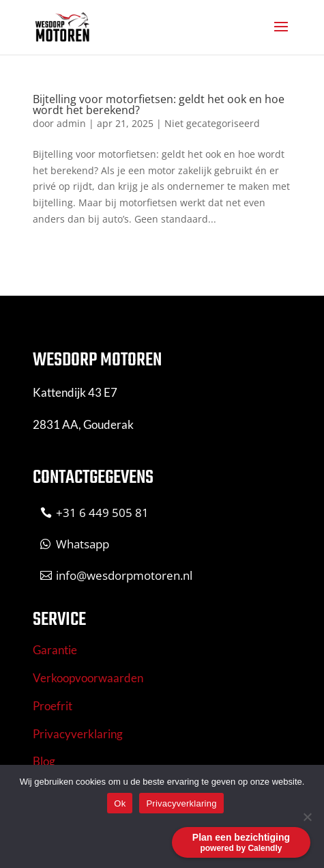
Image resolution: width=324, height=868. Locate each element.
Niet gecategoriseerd (212, 123)
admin (71, 123)
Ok (120, 803)
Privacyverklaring (78, 734)
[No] (307, 817)
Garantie (55, 650)
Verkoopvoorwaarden (88, 678)
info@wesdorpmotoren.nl (124, 575)
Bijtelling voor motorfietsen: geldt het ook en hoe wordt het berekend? (159, 104)
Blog (44, 761)
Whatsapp (83, 544)
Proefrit (53, 706)
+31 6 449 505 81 (102, 513)
